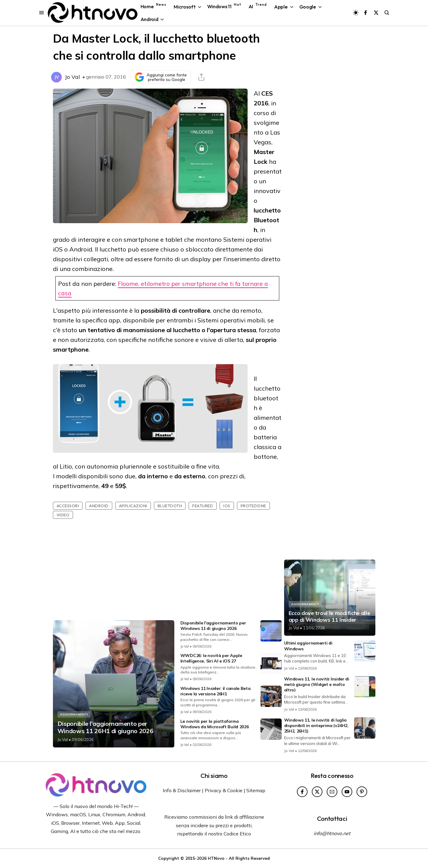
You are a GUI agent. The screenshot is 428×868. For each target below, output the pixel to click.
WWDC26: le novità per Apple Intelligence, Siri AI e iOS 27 (211, 658)
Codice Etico (237, 834)
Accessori (68, 506)
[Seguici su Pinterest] (362, 792)
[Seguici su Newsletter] (332, 792)
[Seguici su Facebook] (365, 13)
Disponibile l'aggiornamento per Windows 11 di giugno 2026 (213, 626)
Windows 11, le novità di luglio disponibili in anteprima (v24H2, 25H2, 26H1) (316, 726)
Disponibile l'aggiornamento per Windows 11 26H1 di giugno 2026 (105, 727)
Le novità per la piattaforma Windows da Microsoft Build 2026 (215, 724)
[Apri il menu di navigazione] (42, 13)
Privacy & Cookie (224, 790)
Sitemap (256, 790)
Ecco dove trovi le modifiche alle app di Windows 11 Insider (329, 616)
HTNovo (216, 858)
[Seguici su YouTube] (347, 792)
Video (63, 515)
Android (99, 506)
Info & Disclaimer (182, 790)
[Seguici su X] (376, 13)
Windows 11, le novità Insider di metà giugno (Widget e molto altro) (317, 684)
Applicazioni (133, 506)
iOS (227, 506)
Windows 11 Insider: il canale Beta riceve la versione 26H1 (216, 691)
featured (203, 506)
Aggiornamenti (74, 714)
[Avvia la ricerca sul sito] (387, 13)
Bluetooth (170, 506)
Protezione (253, 506)
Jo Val (72, 77)
